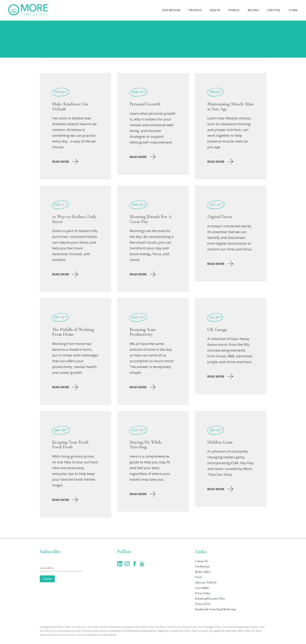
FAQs (199, 577)
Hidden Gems (220, 442)
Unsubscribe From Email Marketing (215, 609)
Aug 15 (139, 317)
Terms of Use (203, 604)
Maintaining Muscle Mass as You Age (230, 106)
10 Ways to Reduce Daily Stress (74, 219)
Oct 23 (216, 205)
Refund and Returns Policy (210, 599)
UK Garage (217, 330)
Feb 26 (216, 92)
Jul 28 (216, 317)
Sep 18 (61, 317)
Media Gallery (203, 572)
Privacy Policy (203, 593)
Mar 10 (139, 92)
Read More (65, 162)
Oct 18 (139, 430)
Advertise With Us (206, 583)
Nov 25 (139, 205)
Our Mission (202, 566)
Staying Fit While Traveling (146, 445)
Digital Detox (220, 217)
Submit (47, 579)
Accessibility (202, 588)
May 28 (61, 430)
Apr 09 (61, 92)
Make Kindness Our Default (70, 106)
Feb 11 (61, 205)
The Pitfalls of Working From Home (73, 332)
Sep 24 (216, 430)
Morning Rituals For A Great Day (151, 219)
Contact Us (201, 561)
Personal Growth (145, 104)
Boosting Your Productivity (143, 332)
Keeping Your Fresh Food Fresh (70, 445)
